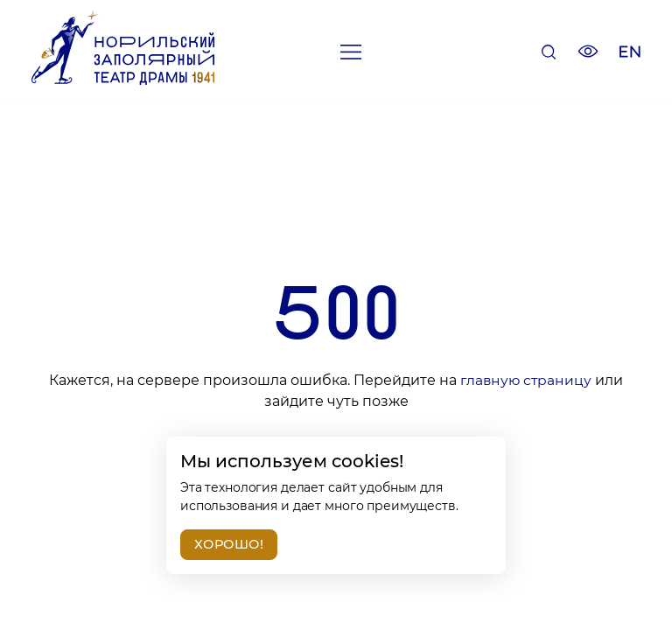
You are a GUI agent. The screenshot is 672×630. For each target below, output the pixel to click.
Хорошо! (234, 544)
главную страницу (526, 379)
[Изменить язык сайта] (626, 53)
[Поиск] (545, 52)
